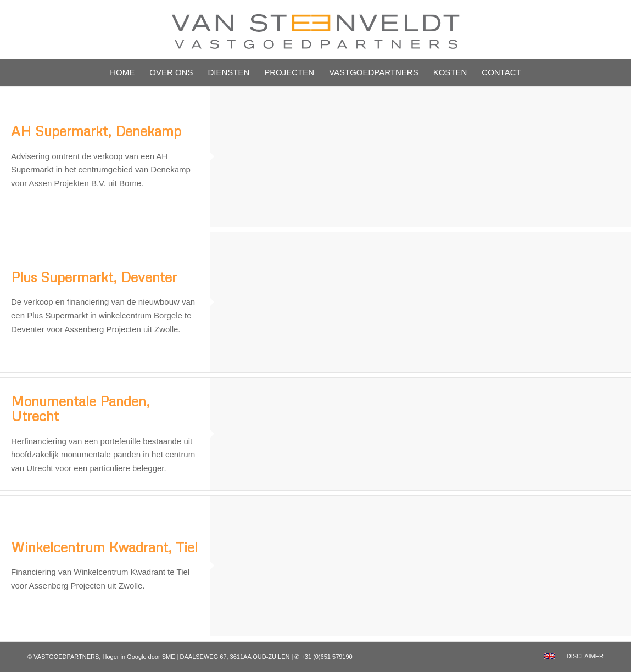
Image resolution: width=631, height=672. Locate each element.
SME (169, 657)
